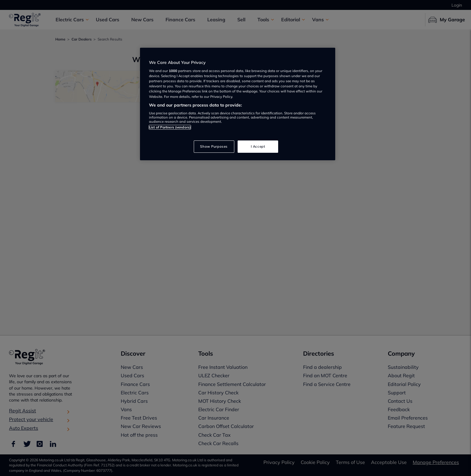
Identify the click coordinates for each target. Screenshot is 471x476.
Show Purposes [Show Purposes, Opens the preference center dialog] (214, 146)
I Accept (258, 146)
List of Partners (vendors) (170, 127)
